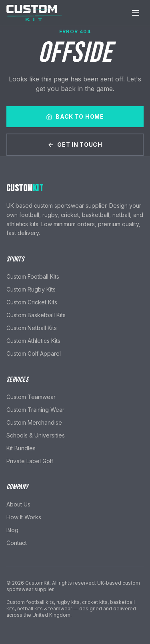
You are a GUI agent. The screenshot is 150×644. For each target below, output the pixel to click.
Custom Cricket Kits (32, 302)
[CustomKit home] (34, 13)
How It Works (24, 517)
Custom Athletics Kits (33, 341)
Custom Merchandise (34, 422)
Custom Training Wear (35, 410)
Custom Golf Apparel (34, 353)
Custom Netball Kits (32, 328)
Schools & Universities (36, 435)
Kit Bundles (21, 448)
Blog (12, 530)
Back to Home (75, 116)
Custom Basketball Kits (36, 315)
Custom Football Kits (33, 276)
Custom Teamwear (31, 397)
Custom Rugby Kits (31, 289)
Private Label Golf (30, 461)
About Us (18, 504)
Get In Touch (75, 145)
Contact (17, 543)
